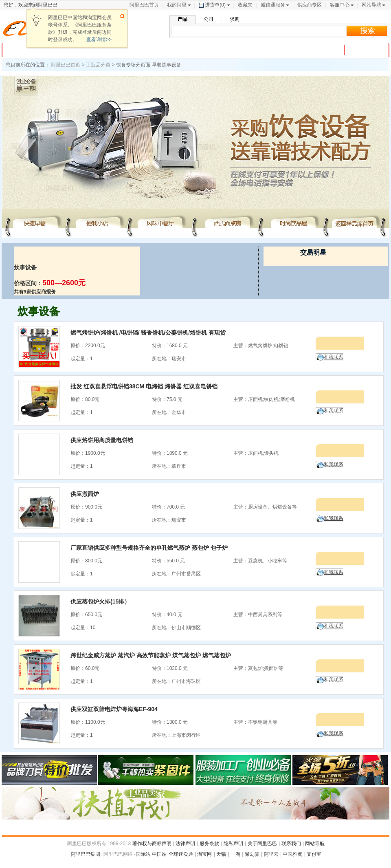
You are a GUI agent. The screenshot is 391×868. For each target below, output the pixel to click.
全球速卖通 (181, 854)
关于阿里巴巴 (262, 844)
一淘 (235, 854)
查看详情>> (99, 40)
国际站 (143, 854)
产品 (182, 19)
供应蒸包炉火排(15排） (100, 601)
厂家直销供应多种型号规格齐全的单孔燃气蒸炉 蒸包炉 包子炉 (149, 548)
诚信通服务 (273, 5)
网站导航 (371, 5)
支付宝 (314, 854)
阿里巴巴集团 (86, 854)
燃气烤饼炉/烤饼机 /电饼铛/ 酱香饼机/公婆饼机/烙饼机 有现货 (148, 333)
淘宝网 (204, 854)
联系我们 (291, 844)
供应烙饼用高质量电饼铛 (102, 440)
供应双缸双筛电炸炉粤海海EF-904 (114, 709)
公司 (209, 19)
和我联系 (334, 357)
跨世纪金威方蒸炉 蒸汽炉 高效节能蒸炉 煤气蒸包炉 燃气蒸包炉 (151, 655)
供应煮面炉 (85, 494)
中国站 (159, 854)
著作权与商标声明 (152, 844)
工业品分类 (98, 65)
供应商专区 (310, 5)
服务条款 (209, 844)
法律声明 (185, 844)
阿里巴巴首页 (144, 5)
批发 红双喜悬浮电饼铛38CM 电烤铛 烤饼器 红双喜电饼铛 (144, 386)
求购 (235, 19)
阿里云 (271, 854)
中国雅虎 (292, 854)
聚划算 (252, 854)
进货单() (212, 5)
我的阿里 (177, 5)
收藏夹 (245, 5)
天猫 (221, 854)
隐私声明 (233, 844)
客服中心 (340, 5)
